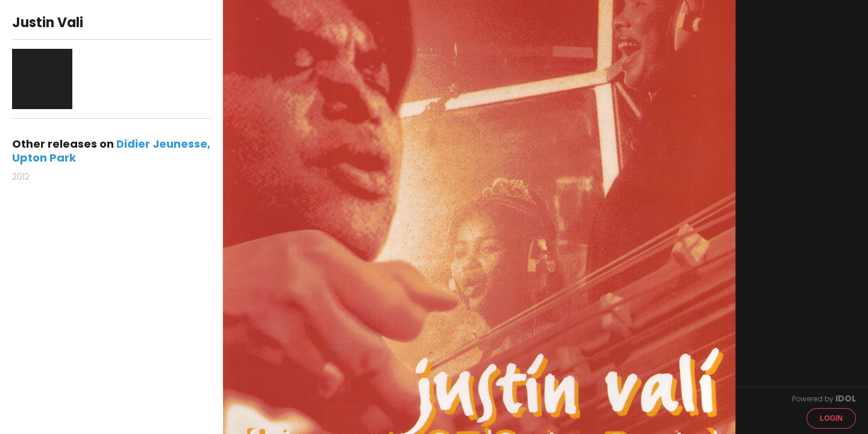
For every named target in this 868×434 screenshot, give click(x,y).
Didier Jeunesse (162, 144)
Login (831, 418)
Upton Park (44, 158)
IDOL (846, 398)
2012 (21, 177)
